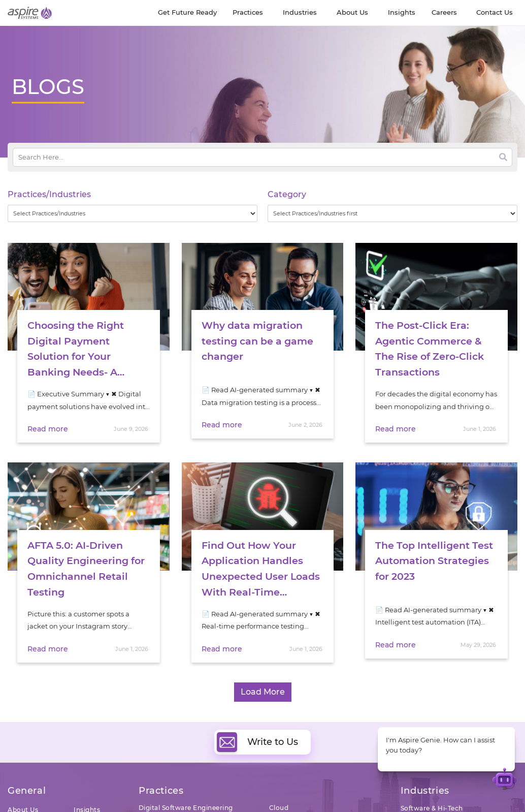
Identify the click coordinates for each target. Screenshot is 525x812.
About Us (23, 802)
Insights (87, 802)
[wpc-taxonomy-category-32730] (392, 213)
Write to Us (257, 735)
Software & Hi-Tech (432, 801)
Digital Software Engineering (186, 800)
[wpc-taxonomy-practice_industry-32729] (133, 213)
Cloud (279, 800)
